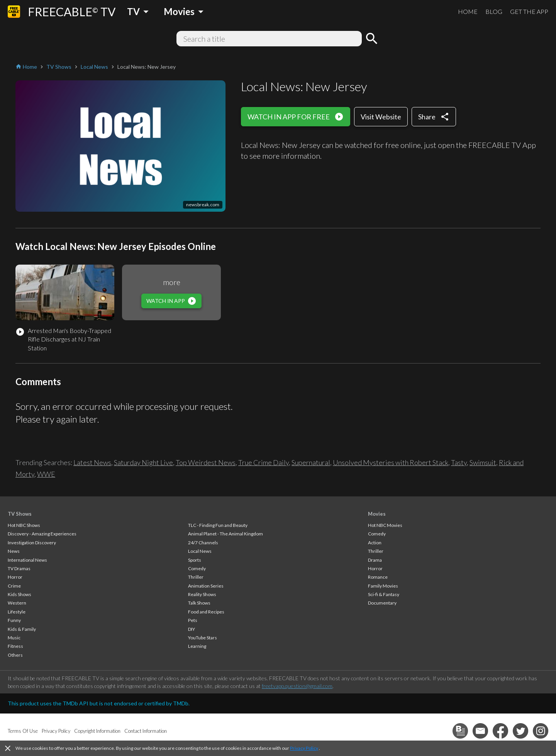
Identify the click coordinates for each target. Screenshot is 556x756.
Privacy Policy (304, 748)
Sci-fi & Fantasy (384, 594)
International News (27, 560)
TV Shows (20, 514)
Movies (377, 514)
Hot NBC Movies (385, 525)
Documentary (382, 603)
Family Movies (383, 586)
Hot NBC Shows (24, 525)
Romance (378, 577)
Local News (200, 551)
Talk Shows (199, 603)
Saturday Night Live (143, 462)
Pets (193, 620)
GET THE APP (529, 11)
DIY (192, 629)
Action (375, 543)
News (14, 551)
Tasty (459, 462)
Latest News (92, 462)
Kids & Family (22, 629)
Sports (195, 560)
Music (14, 638)
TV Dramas (19, 568)
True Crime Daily (264, 462)
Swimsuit (483, 462)
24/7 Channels (203, 543)
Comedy (197, 568)
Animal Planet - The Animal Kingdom (225, 534)
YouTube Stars (203, 638)
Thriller (196, 577)
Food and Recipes (206, 612)
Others (15, 655)
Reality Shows (202, 594)
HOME (468, 11)
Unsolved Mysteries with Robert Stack (391, 462)
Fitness (15, 646)
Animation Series (206, 586)
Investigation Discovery (32, 543)
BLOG (494, 11)
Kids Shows (19, 594)
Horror (15, 577)
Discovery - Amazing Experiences (42, 534)
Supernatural (311, 462)
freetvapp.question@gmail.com (297, 686)
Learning (197, 646)
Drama (375, 560)
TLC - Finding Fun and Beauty (218, 525)
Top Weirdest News (206, 462)
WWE (46, 474)
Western (17, 603)
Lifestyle (17, 612)
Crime (14, 586)
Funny (14, 620)
